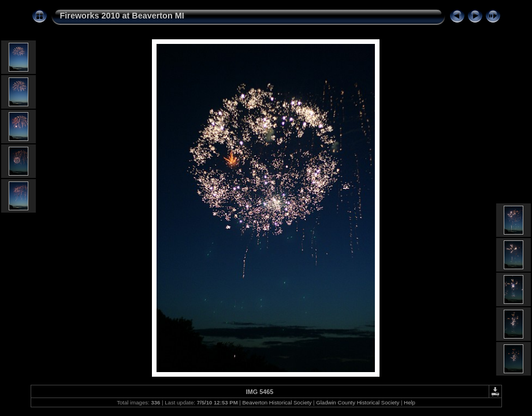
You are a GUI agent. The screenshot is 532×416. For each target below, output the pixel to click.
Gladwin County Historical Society (358, 402)
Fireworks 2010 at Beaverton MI (122, 16)
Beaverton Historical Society (277, 402)
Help (410, 402)
